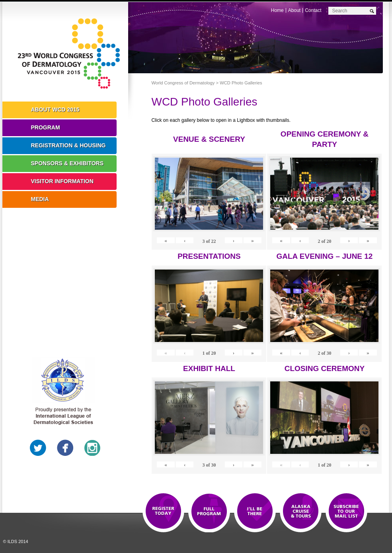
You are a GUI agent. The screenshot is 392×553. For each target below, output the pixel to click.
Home (277, 10)
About (294, 10)
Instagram (92, 448)
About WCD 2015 (55, 109)
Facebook (65, 448)
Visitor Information (62, 181)
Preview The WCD (301, 512)
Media (40, 199)
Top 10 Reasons (209, 512)
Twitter (38, 448)
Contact (313, 10)
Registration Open (163, 512)
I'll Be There (255, 512)
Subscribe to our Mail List (346, 512)
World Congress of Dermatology (71, 54)
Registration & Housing (68, 145)
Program (46, 127)
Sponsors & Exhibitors (67, 163)
